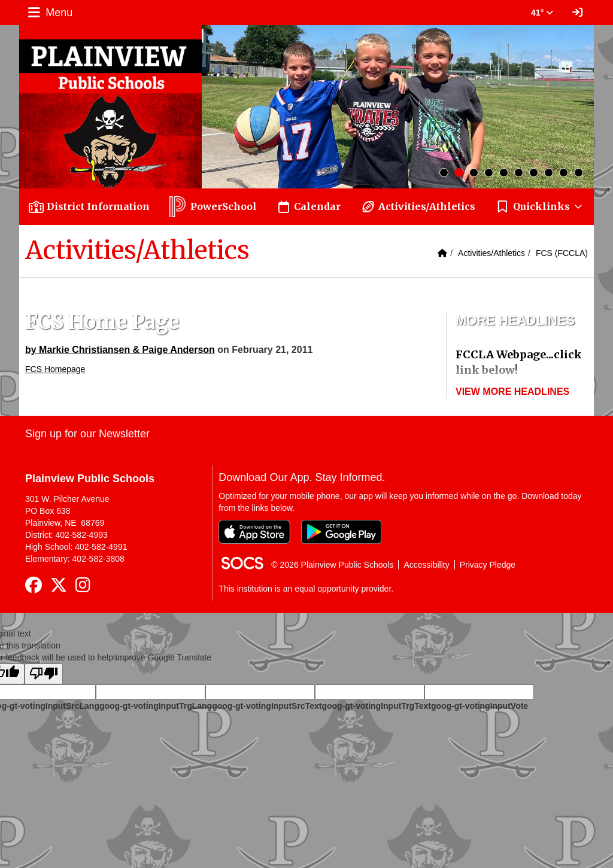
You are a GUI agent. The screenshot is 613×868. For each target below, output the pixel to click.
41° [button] (542, 13)
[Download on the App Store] (254, 532)
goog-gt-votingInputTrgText (376, 706)
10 (579, 173)
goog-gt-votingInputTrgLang (156, 706)
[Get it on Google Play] (341, 532)
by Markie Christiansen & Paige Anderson (120, 350)
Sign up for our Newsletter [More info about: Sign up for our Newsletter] (87, 434)
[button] (539, 207)
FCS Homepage (55, 369)
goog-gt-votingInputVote (480, 706)
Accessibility (426, 565)
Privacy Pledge (488, 565)
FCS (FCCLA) (562, 253)
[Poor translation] (44, 674)
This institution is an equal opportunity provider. (306, 589)
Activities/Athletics (491, 253)
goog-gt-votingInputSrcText (267, 706)
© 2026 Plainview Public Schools (332, 565)
